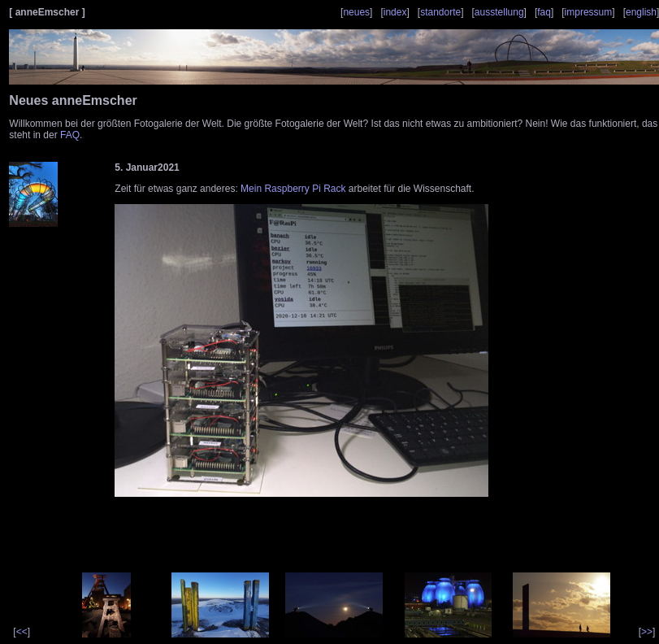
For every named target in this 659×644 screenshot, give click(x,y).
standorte (440, 12)
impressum (589, 12)
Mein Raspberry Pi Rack (293, 189)
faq (544, 12)
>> (647, 632)
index (395, 12)
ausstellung (499, 12)
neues (356, 12)
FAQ (70, 135)
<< (22, 632)
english (641, 12)
